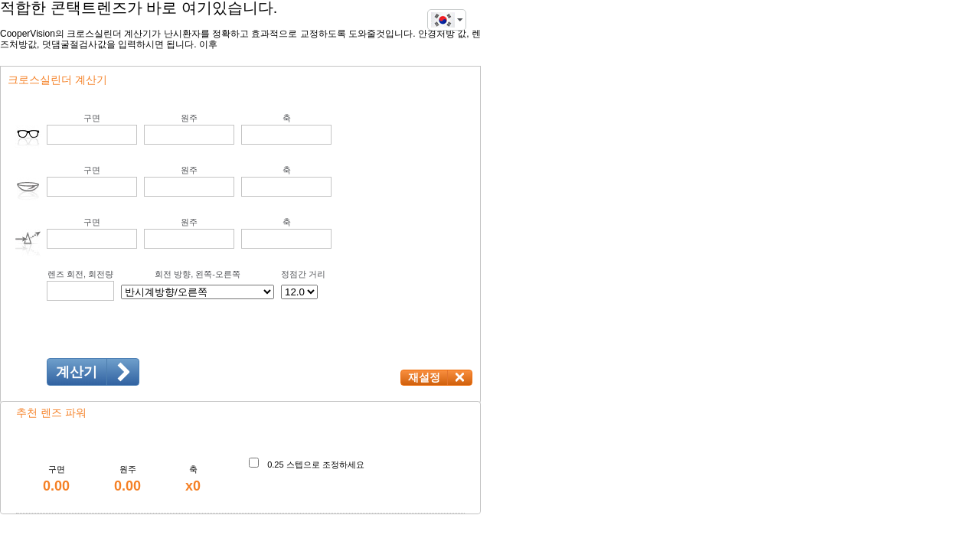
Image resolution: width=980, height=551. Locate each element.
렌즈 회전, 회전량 (80, 274)
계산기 (77, 372)
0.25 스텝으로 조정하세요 (316, 465)
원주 (189, 118)
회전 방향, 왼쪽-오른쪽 (198, 274)
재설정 (424, 377)
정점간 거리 (303, 274)
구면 (92, 118)
